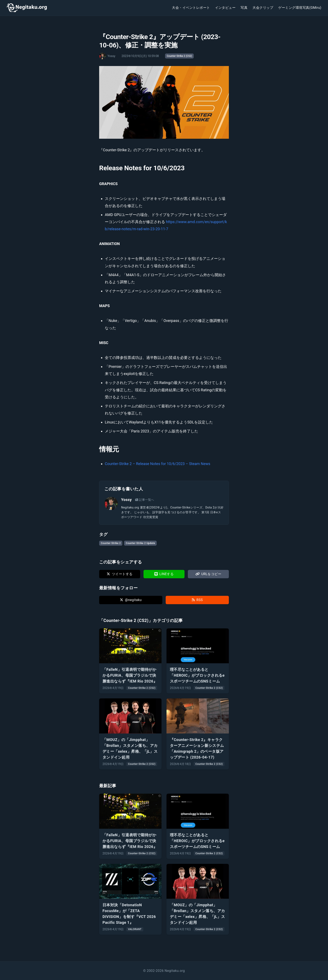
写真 (244, 8)
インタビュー (225, 8)
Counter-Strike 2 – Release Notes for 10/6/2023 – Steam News (158, 464)
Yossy (126, 500)
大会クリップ (263, 8)
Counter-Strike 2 (111, 543)
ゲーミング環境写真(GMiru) (300, 8)
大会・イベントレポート (191, 8)
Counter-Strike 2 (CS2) (179, 56)
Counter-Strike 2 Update (140, 543)
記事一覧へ (145, 500)
